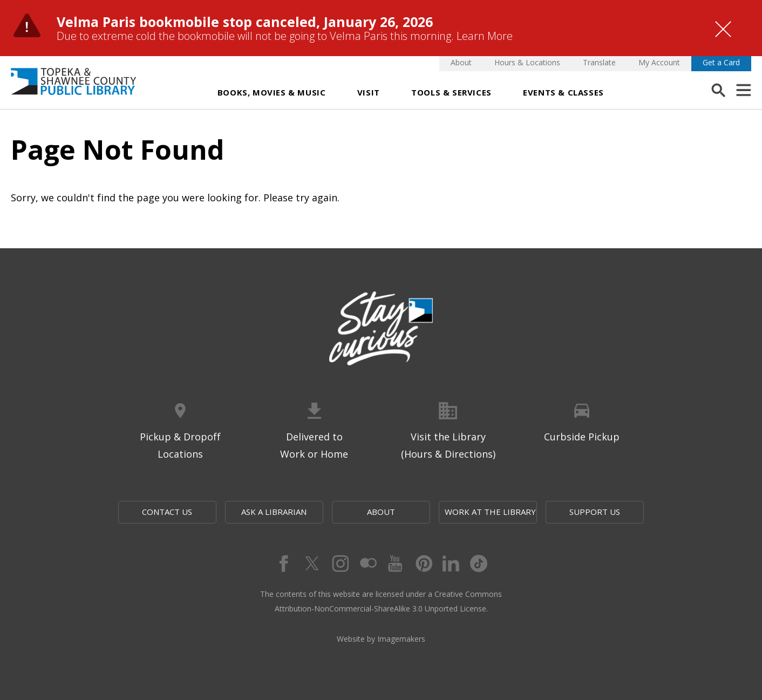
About (461, 62)
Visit (369, 92)
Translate (599, 62)
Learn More (485, 36)
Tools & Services (451, 92)
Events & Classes (563, 92)
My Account (659, 62)
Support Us (595, 512)
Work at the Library (490, 512)
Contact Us (167, 512)
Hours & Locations (527, 62)
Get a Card (721, 62)
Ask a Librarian (274, 512)
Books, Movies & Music (272, 92)
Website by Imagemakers (381, 639)
